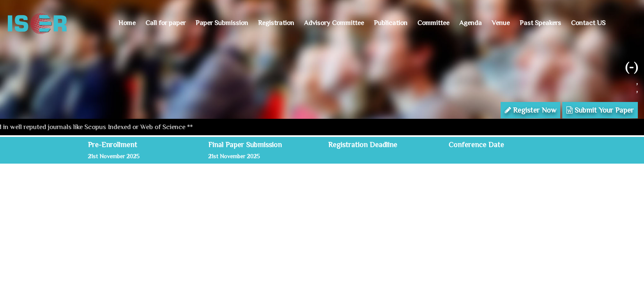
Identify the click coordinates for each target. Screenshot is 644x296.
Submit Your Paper (600, 110)
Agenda (470, 23)
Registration (276, 23)
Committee (433, 23)
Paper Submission (222, 23)
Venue (501, 23)
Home (127, 23)
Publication (391, 23)
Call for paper (166, 23)
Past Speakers (540, 23)
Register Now (530, 110)
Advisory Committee (334, 23)
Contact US (588, 23)
